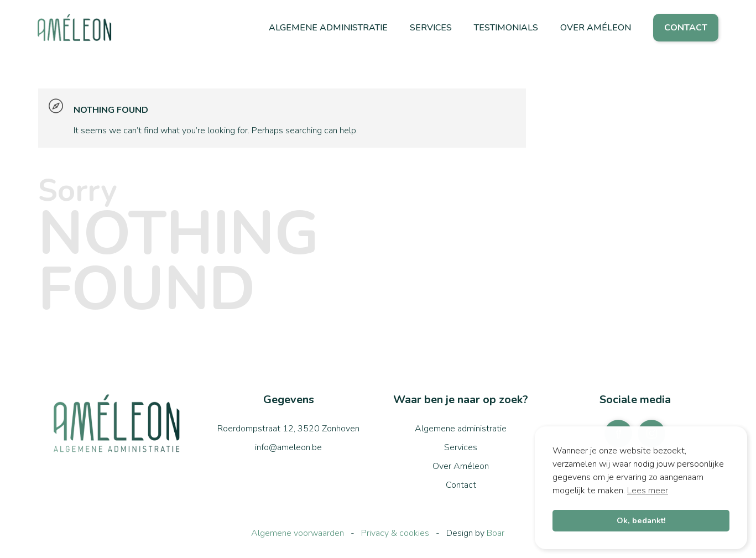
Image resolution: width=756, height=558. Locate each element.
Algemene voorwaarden (298, 533)
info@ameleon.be (288, 447)
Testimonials (506, 28)
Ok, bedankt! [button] (641, 520)
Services (431, 28)
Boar (496, 533)
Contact (686, 28)
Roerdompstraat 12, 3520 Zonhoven (288, 429)
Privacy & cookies (395, 533)
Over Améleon (596, 28)
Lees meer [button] (648, 491)
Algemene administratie (328, 28)
